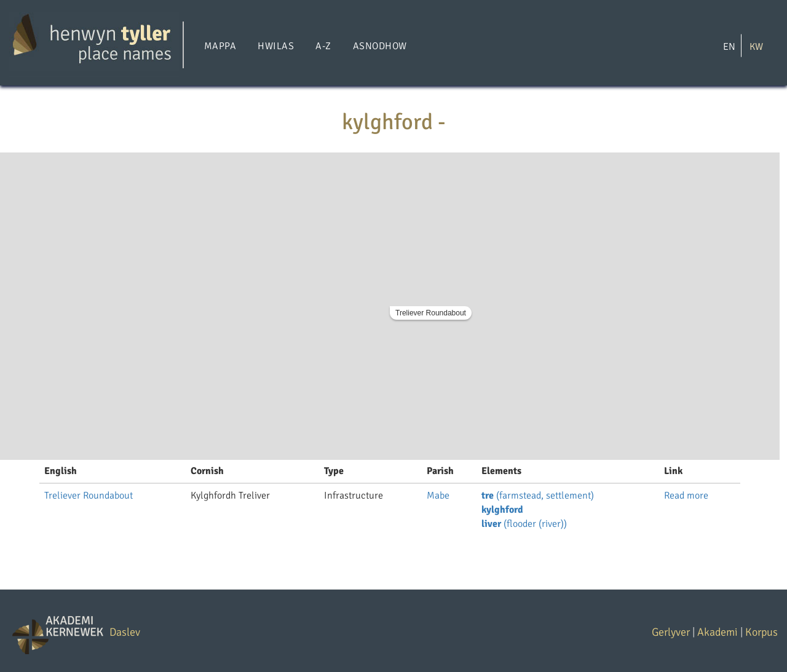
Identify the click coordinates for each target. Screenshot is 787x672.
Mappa (220, 46)
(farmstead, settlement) (538, 496)
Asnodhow (380, 46)
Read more (686, 496)
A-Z (323, 46)
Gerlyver (671, 632)
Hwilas (276, 46)
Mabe (438, 496)
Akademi (718, 632)
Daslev (125, 632)
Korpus (761, 632)
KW (756, 46)
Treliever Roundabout (431, 313)
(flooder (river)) (524, 524)
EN (729, 46)
